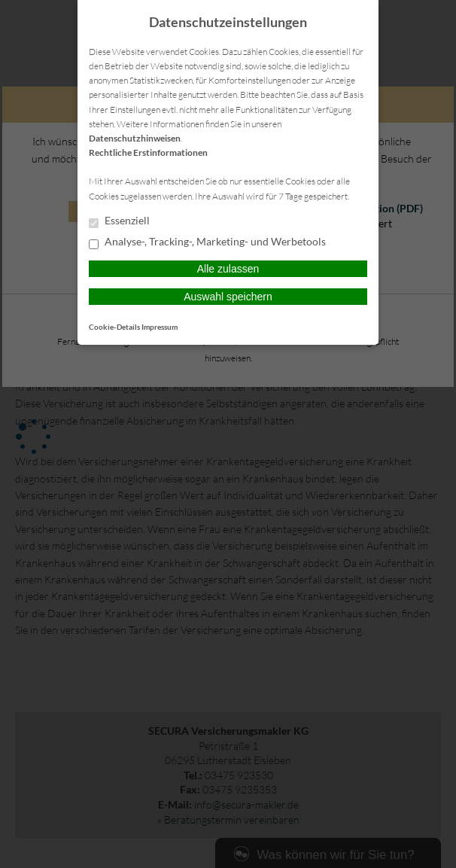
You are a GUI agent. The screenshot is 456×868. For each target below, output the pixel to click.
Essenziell (119, 221)
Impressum (160, 327)
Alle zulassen (228, 269)
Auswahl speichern (228, 297)
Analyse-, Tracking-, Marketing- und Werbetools (207, 242)
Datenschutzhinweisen (135, 138)
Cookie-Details (114, 327)
